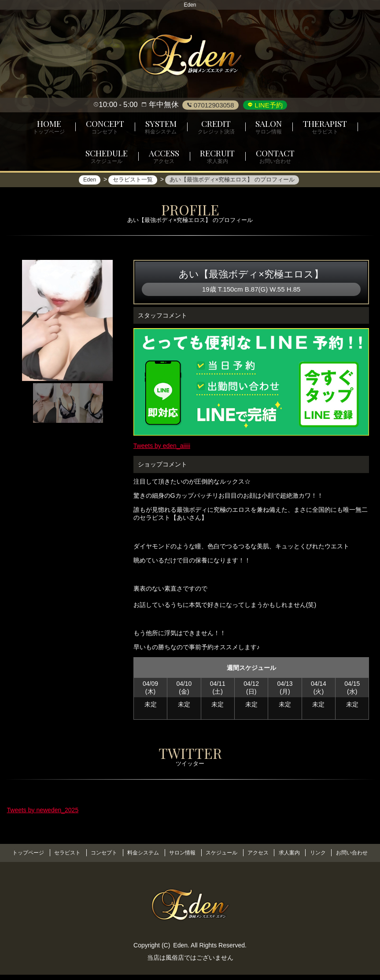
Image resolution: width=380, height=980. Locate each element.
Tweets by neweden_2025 (43, 815)
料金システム (162, 852)
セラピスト (82, 852)
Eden (180, 950)
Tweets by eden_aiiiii (162, 446)
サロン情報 (203, 852)
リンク (347, 852)
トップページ (41, 852)
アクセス (283, 852)
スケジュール (244, 852)
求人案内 (316, 852)
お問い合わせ (190, 859)
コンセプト (121, 852)
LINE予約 (268, 105)
